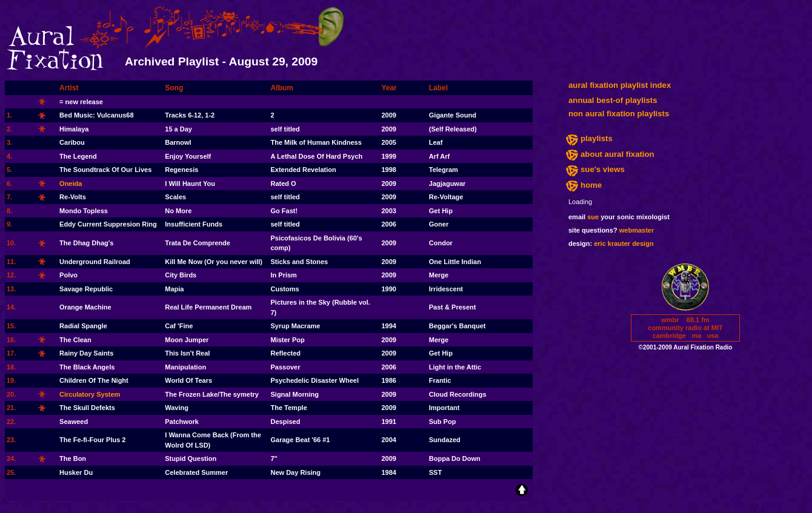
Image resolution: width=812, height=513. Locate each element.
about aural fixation (617, 154)
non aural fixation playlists (619, 114)
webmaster (637, 230)
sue (593, 217)
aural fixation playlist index (620, 85)
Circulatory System (90, 394)
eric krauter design (624, 243)
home (591, 185)
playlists (597, 138)
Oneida (71, 184)
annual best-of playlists (613, 100)
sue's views (603, 169)
